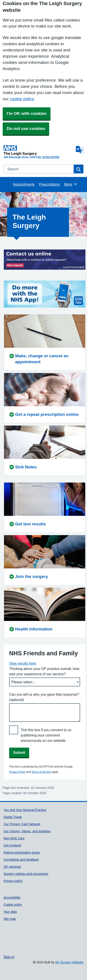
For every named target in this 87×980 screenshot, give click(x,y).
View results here (23, 663)
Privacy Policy (17, 772)
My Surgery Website (69, 962)
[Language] (80, 150)
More (71, 184)
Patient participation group (22, 852)
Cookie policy (13, 905)
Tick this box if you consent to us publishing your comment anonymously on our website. (46, 735)
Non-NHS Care (14, 838)
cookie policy (22, 99)
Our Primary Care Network (22, 824)
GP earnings (12, 867)
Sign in (9, 957)
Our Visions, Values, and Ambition (27, 831)
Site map (10, 919)
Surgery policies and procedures (26, 874)
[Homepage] (39, 150)
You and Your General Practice (25, 810)
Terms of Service (41, 772)
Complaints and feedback (21, 860)
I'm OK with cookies (27, 113)
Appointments (24, 184)
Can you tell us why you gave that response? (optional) (44, 697)
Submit (19, 752)
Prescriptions (49, 184)
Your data (10, 912)
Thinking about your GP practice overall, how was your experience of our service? (44, 671)
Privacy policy (13, 881)
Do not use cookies (26, 129)
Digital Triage (13, 817)
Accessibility (12, 898)
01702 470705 (51, 157)
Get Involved (12, 845)
